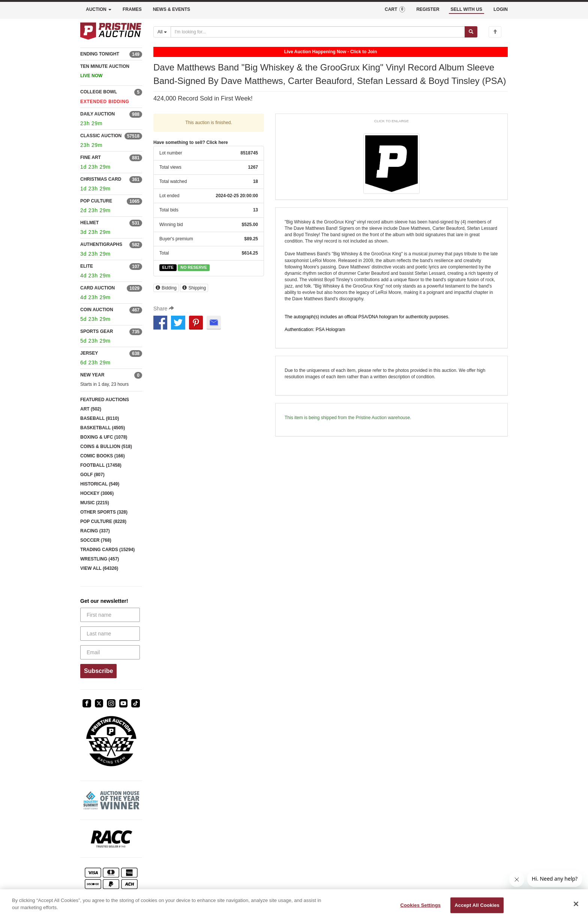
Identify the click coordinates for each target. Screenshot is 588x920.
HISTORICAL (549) (100, 484)
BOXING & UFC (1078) (104, 437)
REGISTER (428, 9)
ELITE (87, 266)
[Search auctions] (318, 32)
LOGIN (501, 9)
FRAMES (132, 9)
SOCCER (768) (96, 540)
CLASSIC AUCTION (101, 136)
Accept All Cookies (477, 905)
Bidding (166, 288)
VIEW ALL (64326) (99, 568)
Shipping (194, 288)
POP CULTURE (96, 201)
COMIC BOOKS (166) (103, 456)
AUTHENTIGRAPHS (101, 244)
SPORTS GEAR (97, 331)
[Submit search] (471, 32)
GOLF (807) (92, 475)
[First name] (110, 615)
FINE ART (91, 157)
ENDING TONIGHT (100, 54)
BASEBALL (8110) (100, 418)
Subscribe (98, 671)
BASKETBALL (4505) (103, 428)
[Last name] (110, 634)
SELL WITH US (466, 9)
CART (395, 9)
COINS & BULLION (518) (106, 447)
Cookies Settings (421, 905)
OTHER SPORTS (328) (104, 512)
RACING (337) (95, 531)
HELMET (89, 223)
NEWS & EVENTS (172, 9)
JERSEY (89, 353)
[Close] (576, 904)
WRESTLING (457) (100, 559)
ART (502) (91, 409)
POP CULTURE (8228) (103, 521)
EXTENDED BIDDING (105, 102)
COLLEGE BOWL (99, 92)
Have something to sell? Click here (191, 142)
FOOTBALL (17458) (101, 465)
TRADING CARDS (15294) (107, 550)
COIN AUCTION (97, 310)
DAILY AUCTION (97, 114)
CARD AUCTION (97, 288)
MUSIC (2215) (95, 503)
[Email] (110, 652)
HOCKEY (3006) (97, 493)
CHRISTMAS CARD (101, 179)
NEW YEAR (92, 375)
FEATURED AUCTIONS (105, 400)
